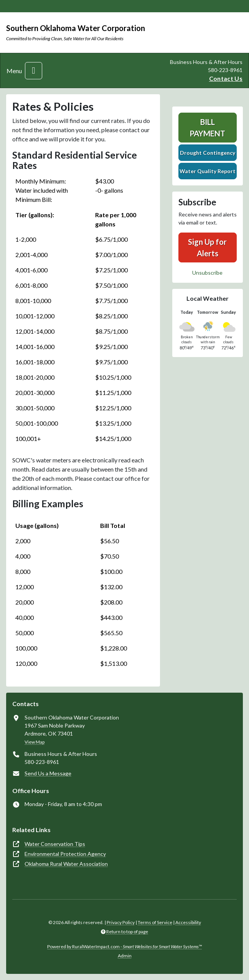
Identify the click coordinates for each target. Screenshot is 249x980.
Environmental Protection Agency (65, 854)
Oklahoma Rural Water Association (66, 864)
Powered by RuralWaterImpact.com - (124, 946)
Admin (125, 956)
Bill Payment (207, 128)
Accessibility (188, 922)
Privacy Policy (121, 922)
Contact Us (226, 78)
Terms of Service (155, 922)
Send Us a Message (48, 773)
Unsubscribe (207, 273)
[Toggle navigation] (34, 71)
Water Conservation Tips (55, 844)
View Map (35, 742)
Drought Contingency (208, 153)
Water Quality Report (208, 171)
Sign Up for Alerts (207, 247)
